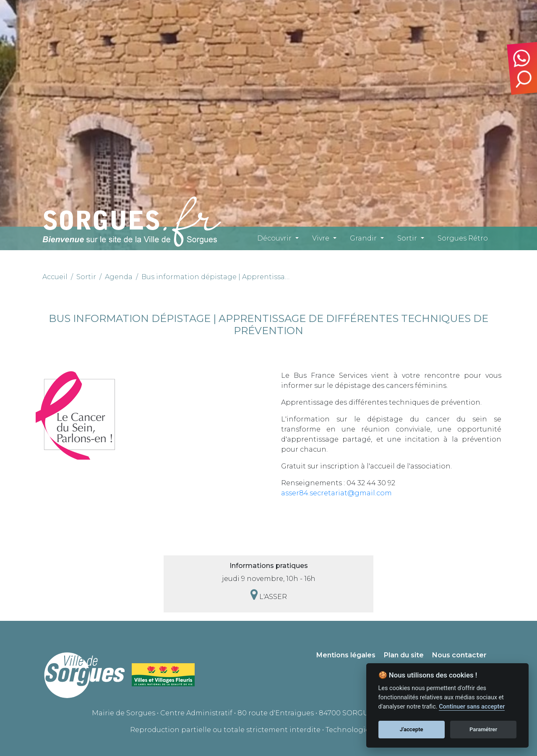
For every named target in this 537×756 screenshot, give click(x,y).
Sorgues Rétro (463, 238)
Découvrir (274, 238)
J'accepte (412, 729)
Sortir (407, 238)
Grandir (363, 238)
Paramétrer (483, 729)
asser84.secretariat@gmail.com (336, 493)
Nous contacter (459, 655)
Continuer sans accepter (472, 707)
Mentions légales (346, 655)
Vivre (321, 238)
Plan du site (404, 655)
